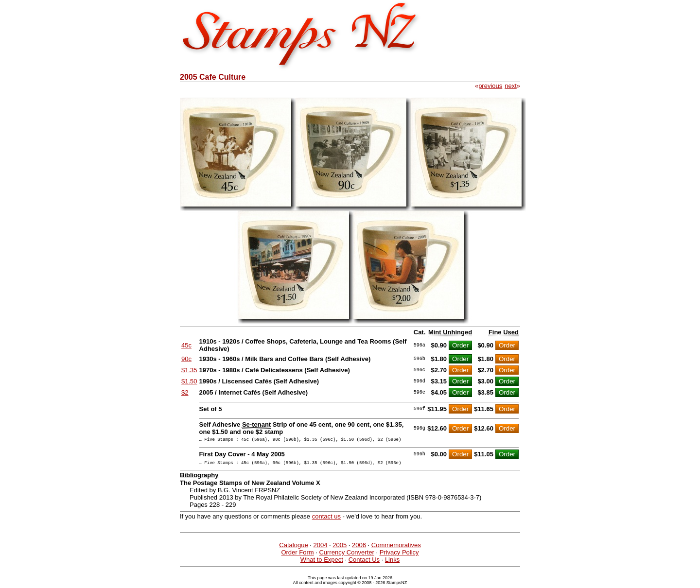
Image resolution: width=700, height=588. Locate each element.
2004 (320, 548)
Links (392, 562)
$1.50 (189, 381)
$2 (185, 392)
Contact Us (364, 562)
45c (186, 345)
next (511, 86)
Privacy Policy (399, 555)
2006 (359, 548)
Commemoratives (396, 548)
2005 (340, 548)
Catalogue (293, 548)
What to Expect (322, 562)
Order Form (297, 555)
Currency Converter (346, 555)
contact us (326, 519)
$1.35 (189, 370)
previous (490, 86)
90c (186, 359)
